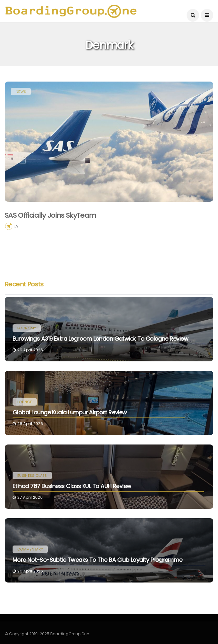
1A (16, 226)
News (21, 92)
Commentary (30, 549)
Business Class (32, 476)
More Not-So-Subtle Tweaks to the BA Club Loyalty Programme (98, 560)
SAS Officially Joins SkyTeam (51, 215)
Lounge (25, 402)
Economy (27, 328)
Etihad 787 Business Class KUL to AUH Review (72, 486)
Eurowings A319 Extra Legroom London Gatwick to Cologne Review (100, 339)
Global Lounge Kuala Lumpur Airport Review (70, 412)
